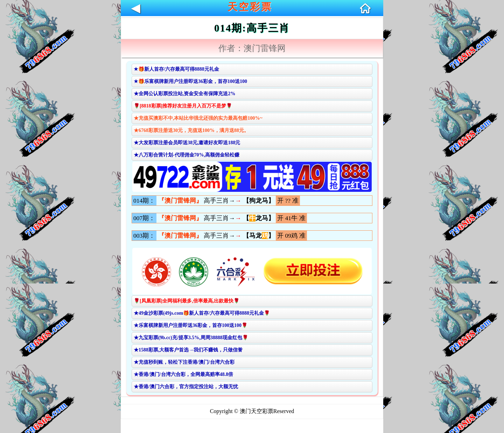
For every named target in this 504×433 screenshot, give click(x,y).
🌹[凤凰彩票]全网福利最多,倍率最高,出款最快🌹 (187, 301)
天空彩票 (250, 7)
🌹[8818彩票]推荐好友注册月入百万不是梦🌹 (183, 106)
